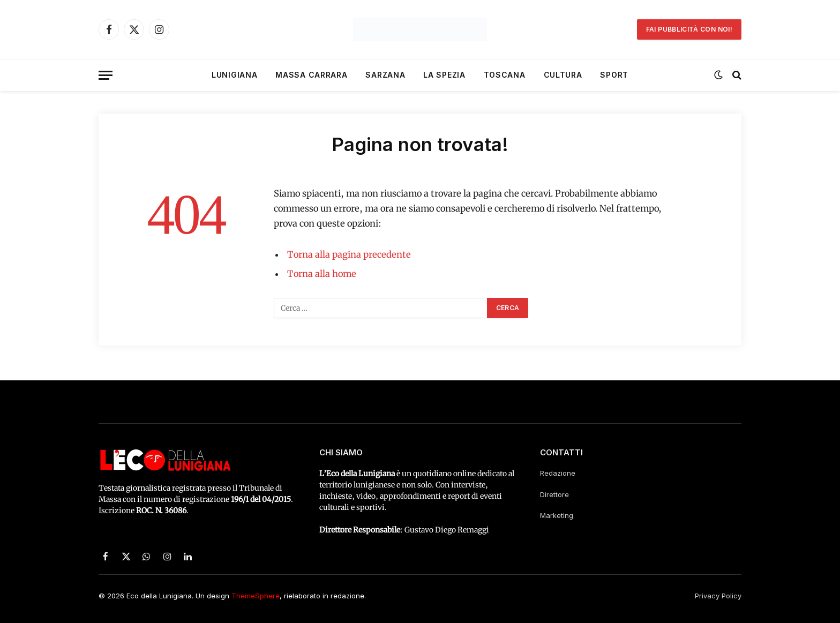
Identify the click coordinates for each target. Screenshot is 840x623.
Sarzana (385, 75)
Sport (614, 75)
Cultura (563, 75)
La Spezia (444, 75)
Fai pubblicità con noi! (689, 29)
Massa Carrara (311, 75)
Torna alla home (322, 274)
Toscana (505, 75)
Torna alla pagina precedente (349, 255)
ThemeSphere (256, 596)
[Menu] (106, 75)
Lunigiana (234, 75)
